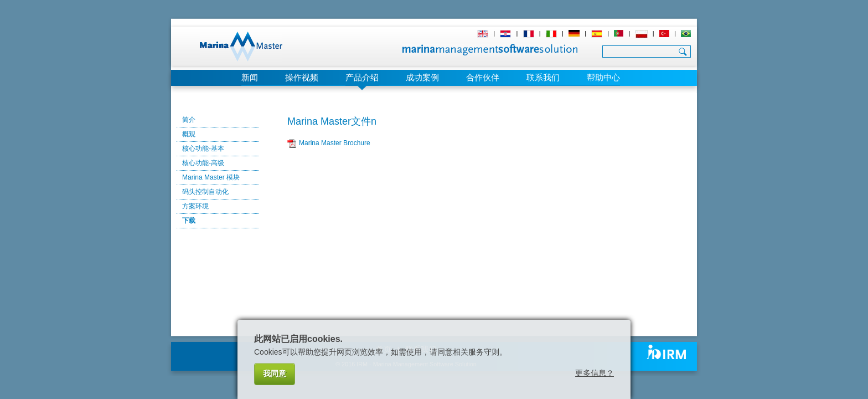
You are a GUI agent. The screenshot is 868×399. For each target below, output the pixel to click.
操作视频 (302, 77)
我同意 (275, 374)
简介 (189, 120)
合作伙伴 (483, 77)
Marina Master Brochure (335, 143)
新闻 (250, 77)
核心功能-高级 (203, 163)
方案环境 (195, 206)
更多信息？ (595, 373)
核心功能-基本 (203, 149)
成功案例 (422, 77)
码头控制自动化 (205, 192)
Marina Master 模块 (211, 177)
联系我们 (543, 77)
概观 (189, 134)
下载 (189, 221)
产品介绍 (362, 77)
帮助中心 (603, 77)
